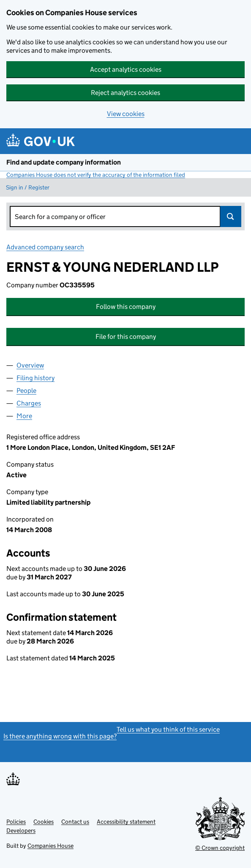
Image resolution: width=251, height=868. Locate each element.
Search (231, 216)
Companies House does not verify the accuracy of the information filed (96, 175)
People (26, 391)
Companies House (50, 846)
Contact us (75, 822)
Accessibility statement (126, 822)
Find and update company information (64, 162)
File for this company (126, 337)
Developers (21, 830)
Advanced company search (45, 247)
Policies (16, 822)
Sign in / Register (28, 187)
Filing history (35, 378)
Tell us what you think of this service (168, 729)
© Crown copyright (220, 848)
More (24, 416)
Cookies (44, 822)
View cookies (126, 114)
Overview (30, 365)
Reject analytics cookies (125, 93)
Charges (29, 403)
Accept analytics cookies (126, 69)
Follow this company (126, 307)
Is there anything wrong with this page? (60, 736)
